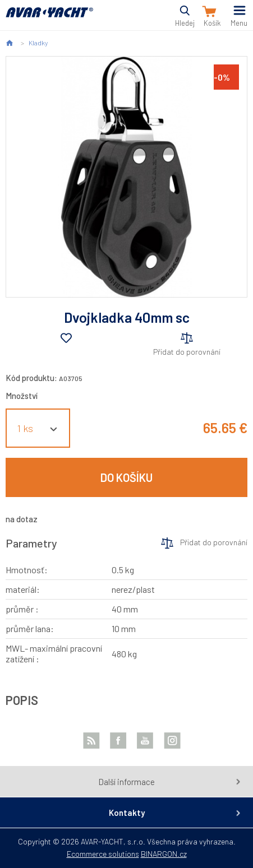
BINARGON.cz (164, 854)
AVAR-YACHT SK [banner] (49, 19)
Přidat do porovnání (187, 352)
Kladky (38, 43)
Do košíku (127, 477)
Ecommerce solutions (103, 854)
